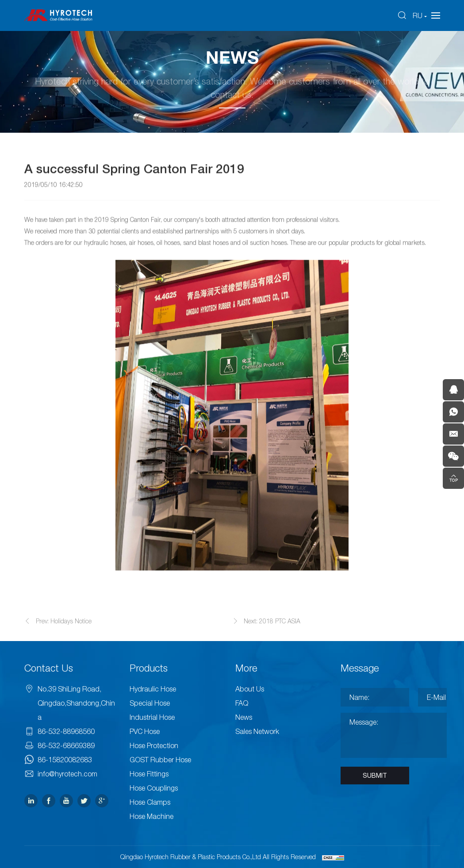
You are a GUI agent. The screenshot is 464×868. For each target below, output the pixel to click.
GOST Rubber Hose (160, 760)
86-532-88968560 (66, 731)
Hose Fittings (149, 774)
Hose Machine (151, 816)
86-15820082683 (65, 760)
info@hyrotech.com (67, 774)
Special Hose (150, 703)
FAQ (242, 703)
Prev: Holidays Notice (64, 629)
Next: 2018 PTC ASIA (272, 629)
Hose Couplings (154, 788)
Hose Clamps (150, 802)
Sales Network (257, 731)
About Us (250, 689)
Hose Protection (154, 745)
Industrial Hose (152, 717)
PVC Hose (145, 731)
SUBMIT (375, 776)
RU (418, 15)
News (244, 717)
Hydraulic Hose (153, 689)
